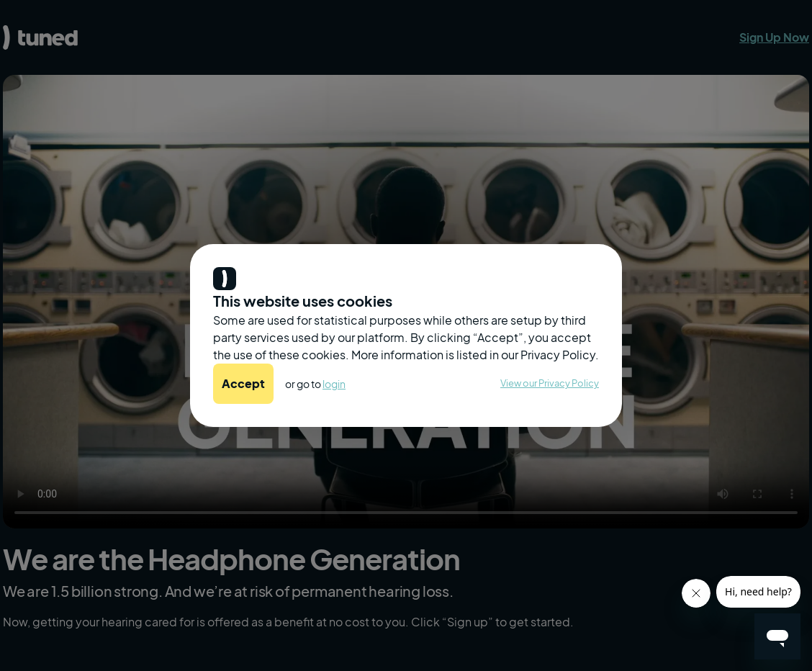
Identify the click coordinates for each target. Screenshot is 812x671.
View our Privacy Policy (550, 383)
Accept (243, 383)
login (334, 384)
